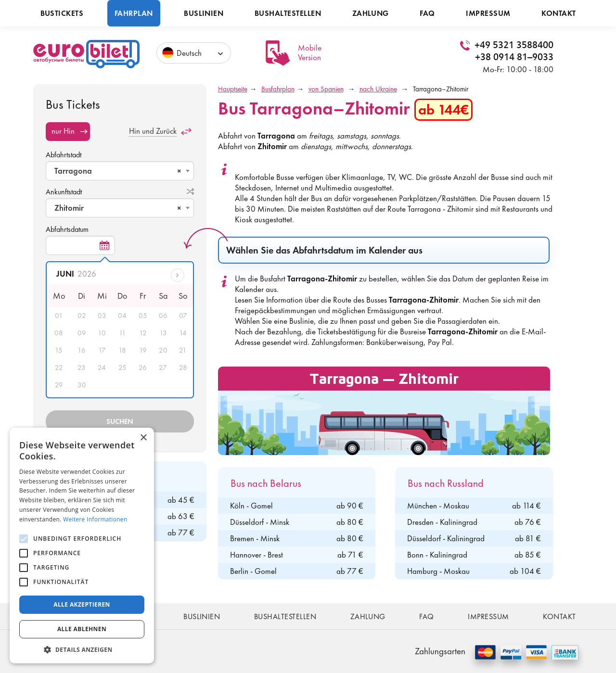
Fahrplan (134, 13)
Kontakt (558, 13)
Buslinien (204, 13)
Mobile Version (310, 52)
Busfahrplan (278, 89)
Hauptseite (233, 89)
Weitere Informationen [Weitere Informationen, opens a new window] (95, 519)
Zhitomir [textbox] (118, 208)
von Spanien (326, 89)
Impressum (488, 13)
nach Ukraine (378, 89)
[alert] (82, 546)
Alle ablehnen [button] (82, 629)
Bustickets (62, 13)
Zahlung (371, 13)
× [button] (143, 438)
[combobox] (120, 171)
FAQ (427, 13)
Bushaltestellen (288, 13)
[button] (82, 649)
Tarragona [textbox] (118, 171)
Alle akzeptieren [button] (82, 604)
